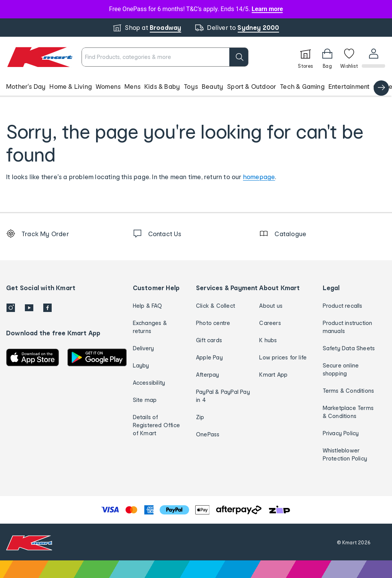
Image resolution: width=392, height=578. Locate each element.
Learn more (267, 9)
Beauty (212, 86)
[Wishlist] (348, 57)
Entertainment (349, 86)
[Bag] (327, 57)
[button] (196, 87)
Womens (108, 86)
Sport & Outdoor (252, 86)
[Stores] (305, 57)
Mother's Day (26, 86)
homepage (259, 177)
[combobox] (165, 57)
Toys (191, 86)
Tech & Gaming (302, 86)
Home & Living (71, 86)
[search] (238, 57)
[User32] (373, 57)
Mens (132, 86)
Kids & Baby (162, 86)
